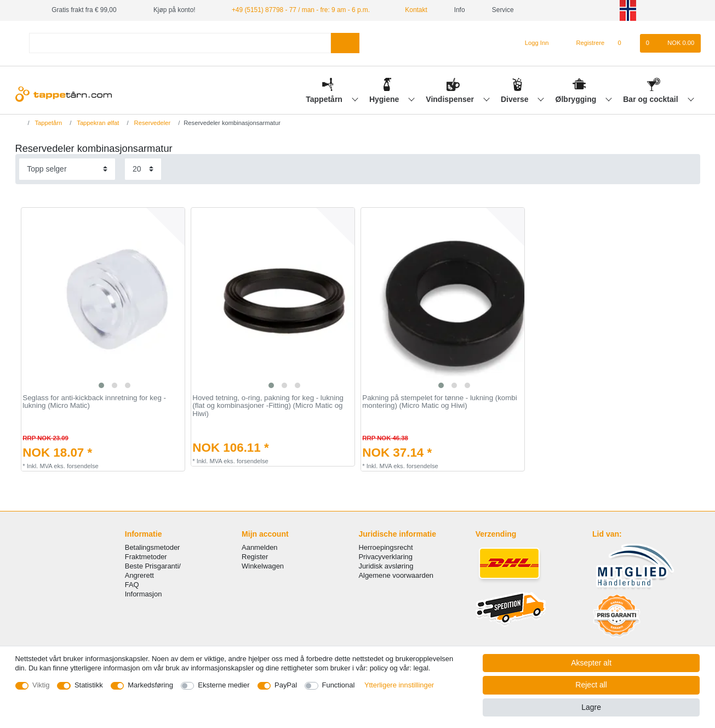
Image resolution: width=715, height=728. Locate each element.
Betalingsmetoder (153, 547)
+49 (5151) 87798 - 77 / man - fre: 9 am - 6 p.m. (301, 10)
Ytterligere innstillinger (399, 685)
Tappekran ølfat (97, 123)
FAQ (132, 585)
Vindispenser (451, 99)
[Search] (345, 43)
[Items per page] (143, 169)
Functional (339, 685)
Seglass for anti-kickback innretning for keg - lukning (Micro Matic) (94, 402)
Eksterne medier (224, 685)
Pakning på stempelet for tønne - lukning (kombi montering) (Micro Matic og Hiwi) (439, 402)
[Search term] (180, 43)
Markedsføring (150, 685)
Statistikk (89, 685)
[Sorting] (67, 169)
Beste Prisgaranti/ (153, 566)
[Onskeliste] (625, 43)
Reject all (591, 685)
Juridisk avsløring (386, 566)
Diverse (516, 99)
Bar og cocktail (651, 99)
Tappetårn (325, 99)
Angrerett (139, 575)
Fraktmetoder (146, 557)
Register (255, 557)
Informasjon (144, 594)
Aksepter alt (591, 663)
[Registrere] (584, 43)
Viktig (41, 685)
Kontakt (412, 10)
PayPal (286, 685)
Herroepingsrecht (385, 547)
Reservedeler (152, 123)
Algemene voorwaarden (396, 575)
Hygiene (385, 99)
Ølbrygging (577, 99)
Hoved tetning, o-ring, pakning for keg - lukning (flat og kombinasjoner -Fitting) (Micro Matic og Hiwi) (268, 406)
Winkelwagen (263, 566)
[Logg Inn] (532, 43)
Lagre (591, 707)
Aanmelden (259, 547)
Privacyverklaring (385, 557)
